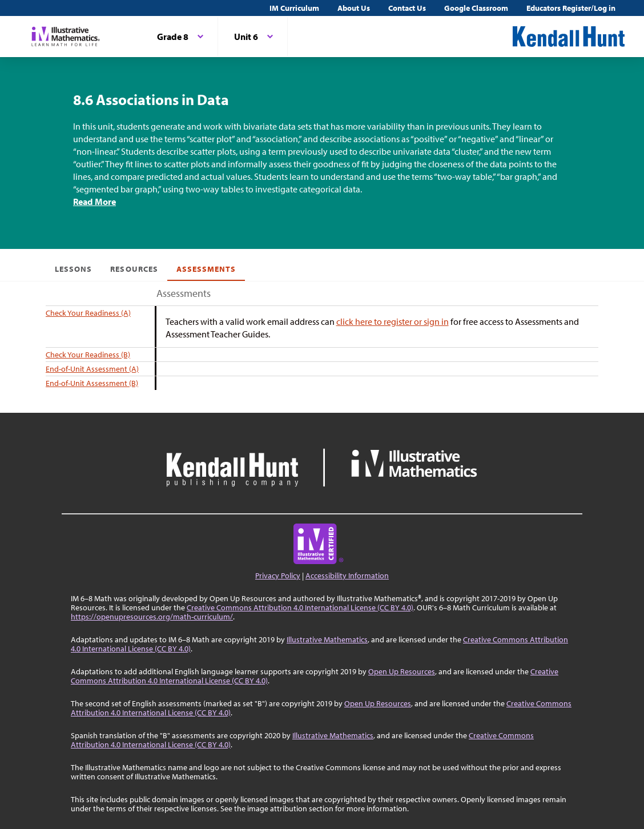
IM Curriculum (294, 8)
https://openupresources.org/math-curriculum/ (152, 617)
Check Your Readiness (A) (88, 313)
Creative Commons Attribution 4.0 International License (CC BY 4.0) (300, 607)
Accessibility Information (347, 576)
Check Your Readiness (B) (88, 355)
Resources (134, 269)
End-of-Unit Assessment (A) (92, 369)
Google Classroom (476, 8)
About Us (354, 8)
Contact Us (407, 8)
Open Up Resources (402, 671)
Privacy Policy (278, 576)
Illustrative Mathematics (327, 639)
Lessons (73, 269)
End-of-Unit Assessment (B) (92, 383)
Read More (94, 202)
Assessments (206, 269)
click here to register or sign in (393, 321)
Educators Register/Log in (571, 8)
